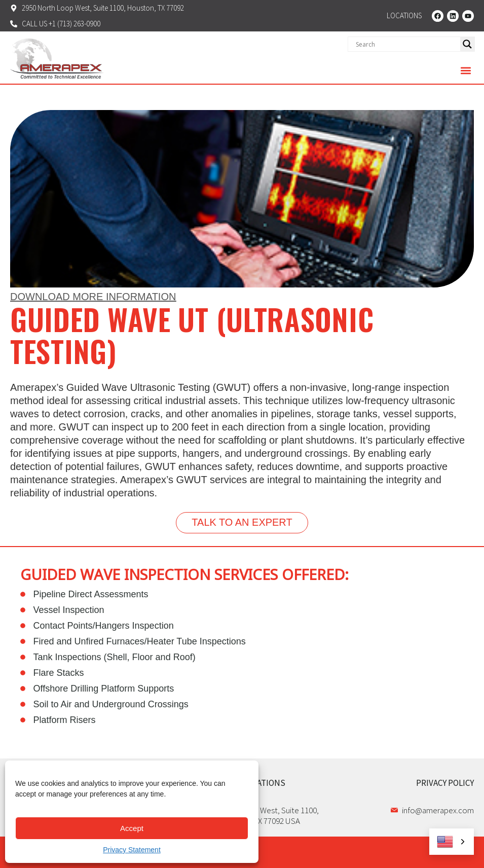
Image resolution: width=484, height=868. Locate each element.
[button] (466, 70)
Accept (132, 828)
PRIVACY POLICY (445, 783)
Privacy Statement (132, 850)
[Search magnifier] (467, 44)
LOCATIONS (264, 783)
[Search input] (407, 44)
